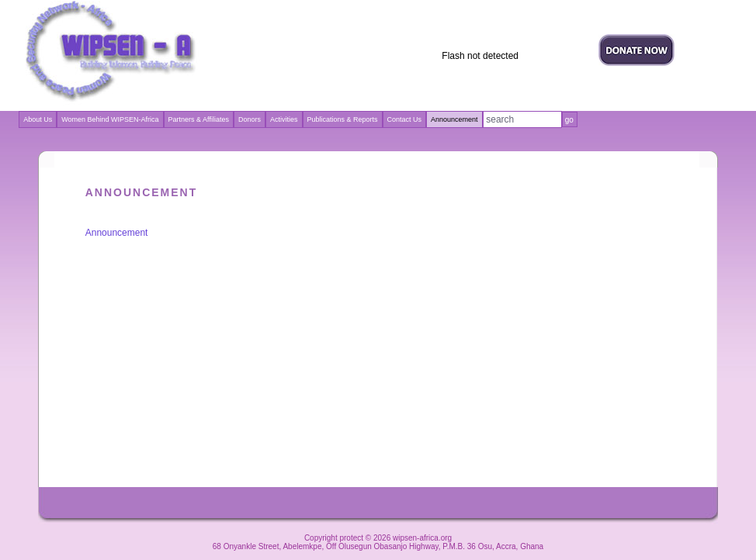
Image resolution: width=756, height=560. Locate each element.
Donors (250, 119)
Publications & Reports (343, 119)
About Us (38, 119)
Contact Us (405, 119)
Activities (284, 119)
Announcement (117, 233)
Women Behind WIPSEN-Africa (110, 119)
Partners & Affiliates (199, 119)
